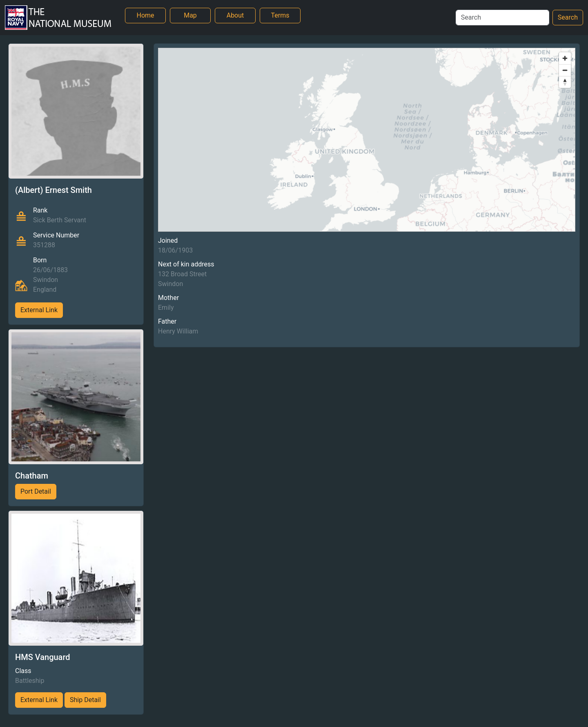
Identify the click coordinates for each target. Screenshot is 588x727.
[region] (367, 140)
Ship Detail (85, 700)
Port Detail (36, 491)
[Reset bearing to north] (565, 82)
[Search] (502, 18)
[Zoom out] (565, 70)
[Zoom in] (565, 58)
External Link (39, 310)
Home (145, 15)
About (235, 15)
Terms (280, 15)
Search (568, 17)
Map (190, 15)
